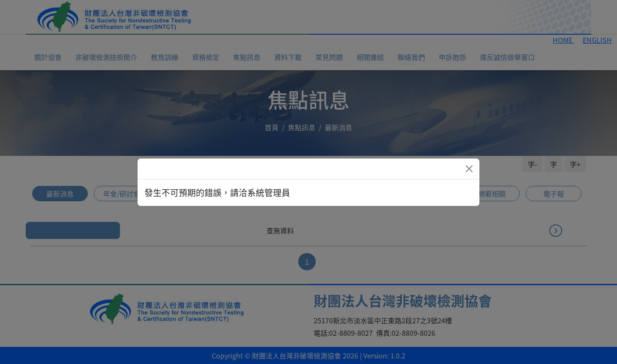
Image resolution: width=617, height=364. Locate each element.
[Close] (469, 169)
